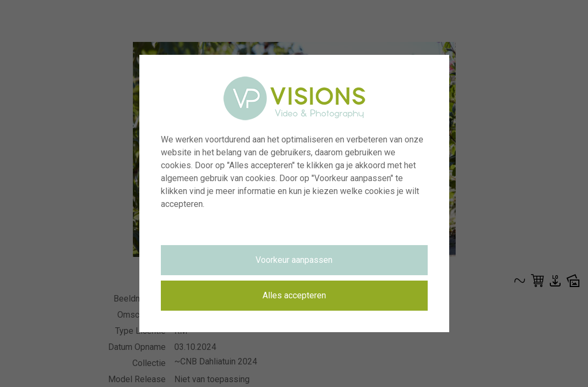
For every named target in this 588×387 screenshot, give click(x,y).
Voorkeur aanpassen (294, 260)
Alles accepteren (294, 295)
